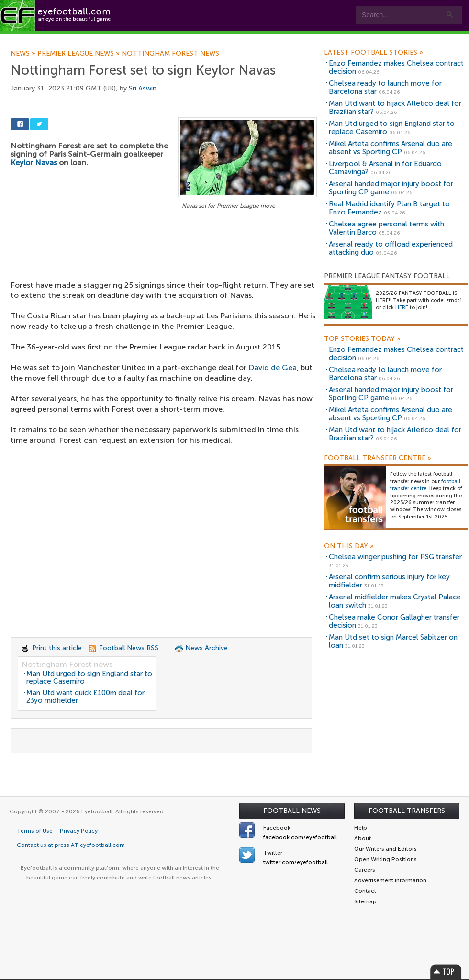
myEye (246, 39)
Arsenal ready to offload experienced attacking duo (391, 248)
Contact (299, 39)
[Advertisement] (164, 263)
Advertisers (357, 39)
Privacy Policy (79, 831)
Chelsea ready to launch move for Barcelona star (385, 87)
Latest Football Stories (374, 53)
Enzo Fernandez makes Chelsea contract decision (396, 67)
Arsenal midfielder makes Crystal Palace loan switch (395, 601)
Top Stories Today (362, 339)
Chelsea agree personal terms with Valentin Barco (386, 228)
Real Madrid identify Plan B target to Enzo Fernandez (389, 208)
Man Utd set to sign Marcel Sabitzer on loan (393, 641)
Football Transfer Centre (378, 458)
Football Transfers (407, 811)
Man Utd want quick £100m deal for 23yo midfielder (85, 697)
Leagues (195, 39)
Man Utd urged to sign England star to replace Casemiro (89, 678)
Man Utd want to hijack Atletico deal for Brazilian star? (395, 107)
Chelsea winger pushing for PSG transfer (395, 557)
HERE (402, 308)
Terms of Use (35, 831)
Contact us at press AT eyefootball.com (71, 845)
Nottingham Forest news (67, 664)
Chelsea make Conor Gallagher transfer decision (394, 621)
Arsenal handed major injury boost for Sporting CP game (391, 188)
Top (446, 972)
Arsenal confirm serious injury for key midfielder (389, 581)
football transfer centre (425, 485)
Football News (292, 811)
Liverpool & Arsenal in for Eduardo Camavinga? (385, 168)
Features (142, 39)
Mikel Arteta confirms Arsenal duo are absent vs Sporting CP (391, 148)
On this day (349, 546)
